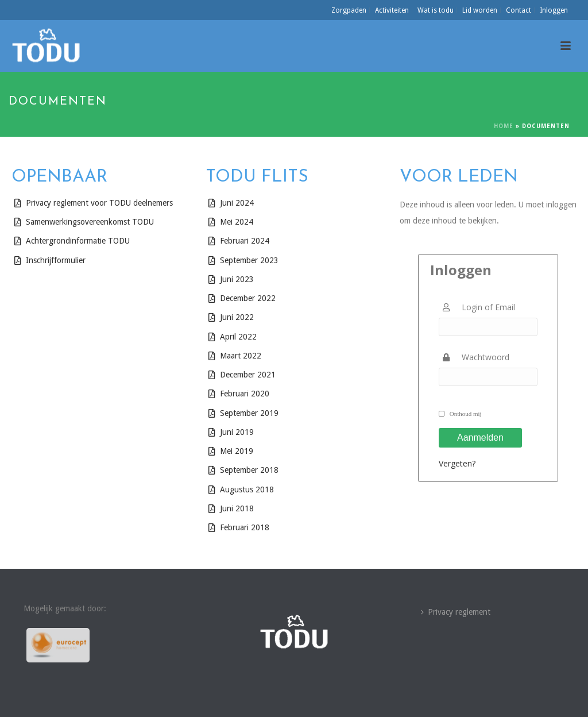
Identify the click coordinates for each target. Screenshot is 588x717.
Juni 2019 (237, 432)
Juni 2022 (237, 317)
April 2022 (238, 337)
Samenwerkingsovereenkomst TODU (90, 222)
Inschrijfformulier (56, 260)
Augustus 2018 (247, 489)
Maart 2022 (241, 356)
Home (504, 126)
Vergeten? (457, 463)
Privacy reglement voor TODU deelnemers (99, 203)
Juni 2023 (237, 279)
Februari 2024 (245, 241)
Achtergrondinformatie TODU (78, 241)
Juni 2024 (237, 203)
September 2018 (249, 470)
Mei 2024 (237, 222)
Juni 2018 (237, 508)
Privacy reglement (456, 612)
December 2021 (248, 375)
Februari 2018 (245, 527)
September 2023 (249, 260)
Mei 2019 (237, 451)
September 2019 (249, 413)
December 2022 (249, 298)
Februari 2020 (245, 394)
